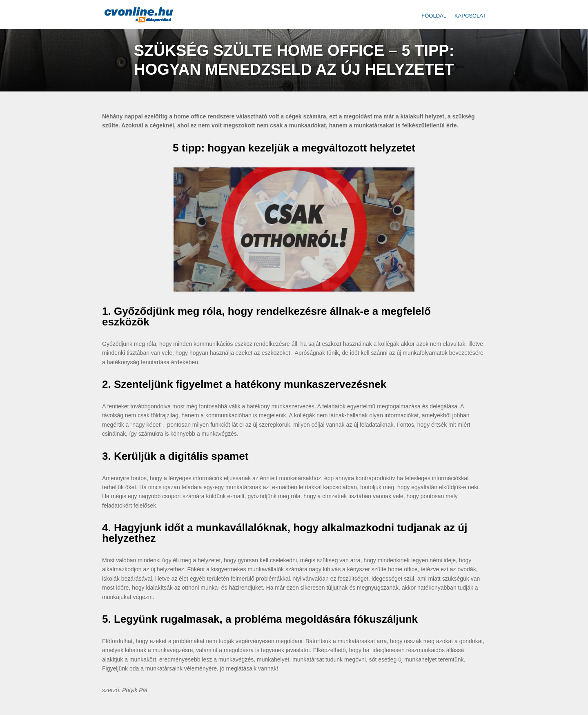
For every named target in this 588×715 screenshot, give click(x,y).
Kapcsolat (470, 16)
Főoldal (434, 16)
